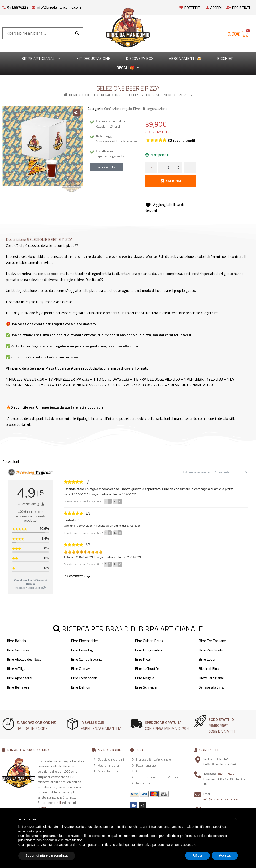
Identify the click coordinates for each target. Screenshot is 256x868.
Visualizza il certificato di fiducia (30, 582)
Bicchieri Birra (209, 668)
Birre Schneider (146, 687)
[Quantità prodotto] (170, 167)
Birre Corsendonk (84, 678)
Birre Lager (207, 659)
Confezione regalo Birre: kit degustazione (117, 95)
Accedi (214, 8)
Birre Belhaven (18, 687)
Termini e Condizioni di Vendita (157, 777)
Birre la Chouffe (147, 668)
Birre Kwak (143, 659)
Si (108, 501)
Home (74, 95)
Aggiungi (173, 181)
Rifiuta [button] (197, 855)
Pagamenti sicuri (147, 765)
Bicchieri (226, 59)
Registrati (239, 8)
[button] (76, 113)
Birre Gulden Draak (149, 641)
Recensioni (144, 783)
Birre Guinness (18, 650)
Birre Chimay (80, 668)
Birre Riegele (145, 678)
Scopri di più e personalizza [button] (47, 855)
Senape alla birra (211, 687)
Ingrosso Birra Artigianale (154, 759)
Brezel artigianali (212, 678)
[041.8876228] (4, 6)
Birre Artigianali (41, 59)
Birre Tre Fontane (212, 641)
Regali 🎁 (128, 68)
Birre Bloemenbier (84, 641)
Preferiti (190, 8)
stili (59, 803)
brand (42, 808)
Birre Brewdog (82, 650)
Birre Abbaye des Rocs (24, 659)
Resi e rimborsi (108, 765)
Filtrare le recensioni (216, 472)
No (118, 501)
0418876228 (227, 774)
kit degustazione (93, 59)
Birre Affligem (18, 668)
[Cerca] (77, 33)
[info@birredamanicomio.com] (34, 6)
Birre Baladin (16, 641)
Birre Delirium (81, 687)
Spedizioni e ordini (111, 759)
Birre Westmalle (211, 650)
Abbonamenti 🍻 (185, 59)
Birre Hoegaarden (148, 650)
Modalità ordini (108, 771)
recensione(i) (181, 141)
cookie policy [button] (35, 831)
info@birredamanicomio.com (59, 7)
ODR (139, 771)
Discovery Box (140, 59)
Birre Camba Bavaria (86, 659)
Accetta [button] (225, 855)
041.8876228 (18, 7)
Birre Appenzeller (20, 678)
